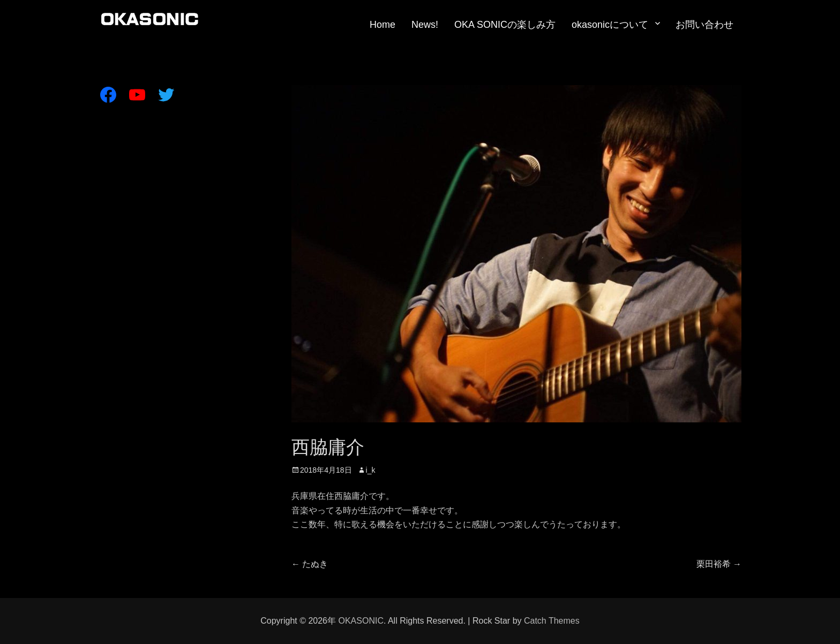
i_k (371, 470)
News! (425, 25)
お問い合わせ (704, 25)
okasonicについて (610, 25)
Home (382, 25)
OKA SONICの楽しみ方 (505, 25)
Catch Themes (552, 621)
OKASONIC (361, 621)
